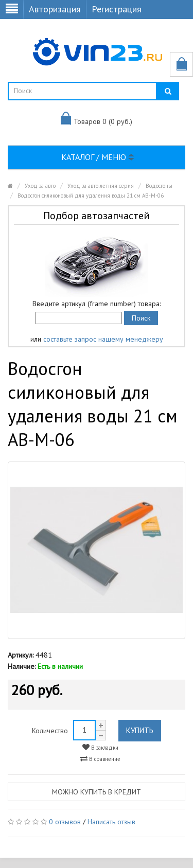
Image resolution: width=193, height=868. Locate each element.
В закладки (100, 747)
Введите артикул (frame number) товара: (97, 304)
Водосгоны (159, 186)
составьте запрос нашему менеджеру (103, 339)
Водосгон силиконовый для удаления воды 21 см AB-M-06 (91, 196)
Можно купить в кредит (97, 792)
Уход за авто (40, 186)
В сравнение (100, 759)
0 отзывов (65, 822)
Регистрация (117, 9)
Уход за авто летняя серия (101, 186)
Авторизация (55, 9)
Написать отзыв (111, 822)
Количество (50, 731)
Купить (140, 730)
